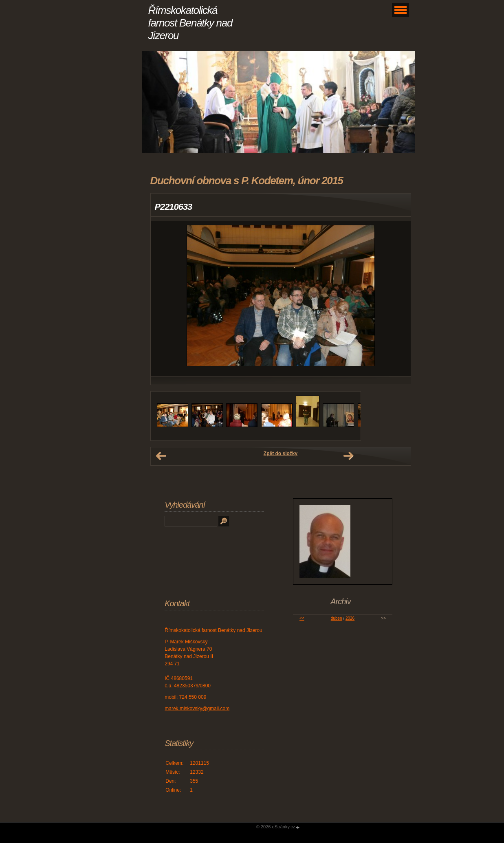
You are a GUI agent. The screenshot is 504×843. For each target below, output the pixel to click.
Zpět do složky (281, 453)
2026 (350, 618)
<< (302, 618)
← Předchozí (161, 456)
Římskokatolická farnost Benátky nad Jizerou (190, 23)
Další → (348, 456)
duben (337, 618)
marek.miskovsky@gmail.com (197, 709)
